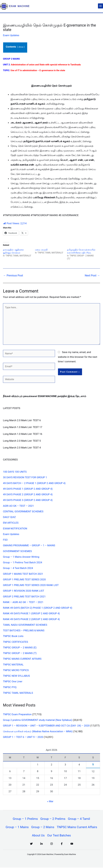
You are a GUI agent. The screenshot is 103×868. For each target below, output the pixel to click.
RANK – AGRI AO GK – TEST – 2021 (23, 602)
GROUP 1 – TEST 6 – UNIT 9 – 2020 (23, 737)
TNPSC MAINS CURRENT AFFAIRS (22, 659)
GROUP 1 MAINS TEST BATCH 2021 (23, 574)
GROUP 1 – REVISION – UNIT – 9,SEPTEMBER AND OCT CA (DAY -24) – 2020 (46, 726)
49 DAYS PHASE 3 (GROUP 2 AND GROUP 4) (28, 500)
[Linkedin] (41, 844)
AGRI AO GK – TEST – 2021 (18, 506)
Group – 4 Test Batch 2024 (18, 568)
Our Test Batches (59, 836)
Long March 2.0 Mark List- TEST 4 (22, 448)
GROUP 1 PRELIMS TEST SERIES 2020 (24, 579)
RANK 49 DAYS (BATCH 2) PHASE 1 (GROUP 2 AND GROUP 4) (38, 608)
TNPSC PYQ (10, 687)
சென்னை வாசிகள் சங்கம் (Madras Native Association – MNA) (38, 731)
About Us (38, 836)
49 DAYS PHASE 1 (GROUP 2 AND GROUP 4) (28, 489)
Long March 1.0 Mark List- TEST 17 (23, 427)
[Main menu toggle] (100, 6)
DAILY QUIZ (9, 517)
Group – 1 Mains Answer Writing (21, 557)
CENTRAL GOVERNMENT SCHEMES (23, 511)
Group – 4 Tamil (79, 819)
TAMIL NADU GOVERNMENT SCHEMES (25, 625)
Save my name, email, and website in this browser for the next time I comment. (78, 357)
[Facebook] (62, 844)
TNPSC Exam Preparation (17, 714)
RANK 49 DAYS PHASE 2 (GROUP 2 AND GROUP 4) (31, 619)
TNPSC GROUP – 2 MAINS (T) (20, 653)
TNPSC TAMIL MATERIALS (18, 693)
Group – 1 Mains (17, 827)
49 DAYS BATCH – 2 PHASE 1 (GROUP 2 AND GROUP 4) (34, 483)
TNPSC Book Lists (13, 636)
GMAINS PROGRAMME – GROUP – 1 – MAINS (29, 545)
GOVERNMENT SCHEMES (17, 551)
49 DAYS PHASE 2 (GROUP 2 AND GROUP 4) (28, 494)
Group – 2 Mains (43, 827)
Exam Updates (11, 35)
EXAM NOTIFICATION (15, 528)
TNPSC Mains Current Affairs (77, 827)
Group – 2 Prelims (53, 819)
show (21, 47)
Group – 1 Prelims (25, 819)
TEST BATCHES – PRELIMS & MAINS (24, 630)
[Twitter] (31, 844)
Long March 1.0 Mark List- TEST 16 (23, 434)
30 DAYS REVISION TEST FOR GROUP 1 (25, 477)
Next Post (92, 275)
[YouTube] (72, 844)
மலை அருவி (41, 250)
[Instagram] (52, 844)
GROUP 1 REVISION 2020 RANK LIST (24, 591)
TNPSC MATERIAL (13, 665)
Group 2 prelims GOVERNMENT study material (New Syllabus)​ (38, 720)
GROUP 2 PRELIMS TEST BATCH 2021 (24, 596)
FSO (5, 540)
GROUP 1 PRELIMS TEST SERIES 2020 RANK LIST (31, 585)
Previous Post (13, 275)
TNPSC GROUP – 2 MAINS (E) (20, 647)
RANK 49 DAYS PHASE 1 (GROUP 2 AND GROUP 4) (31, 613)
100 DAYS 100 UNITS (15, 472)
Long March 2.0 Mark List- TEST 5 (22, 441)
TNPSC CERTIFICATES (16, 642)
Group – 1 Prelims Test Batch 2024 (23, 562)
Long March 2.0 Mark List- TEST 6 (22, 420)
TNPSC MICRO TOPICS (16, 670)
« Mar (50, 801)
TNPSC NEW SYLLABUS (16, 676)
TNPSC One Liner (13, 681)
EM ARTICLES (11, 523)
